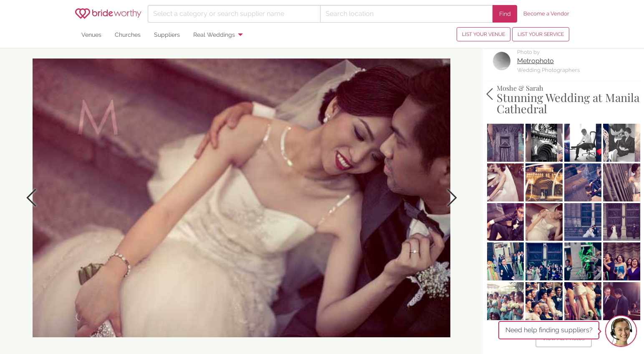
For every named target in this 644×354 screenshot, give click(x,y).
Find (505, 14)
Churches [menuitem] (128, 34)
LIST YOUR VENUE (484, 34)
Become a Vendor (546, 14)
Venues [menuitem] (91, 34)
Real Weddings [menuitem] (214, 34)
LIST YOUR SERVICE (541, 34)
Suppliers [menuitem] (167, 34)
